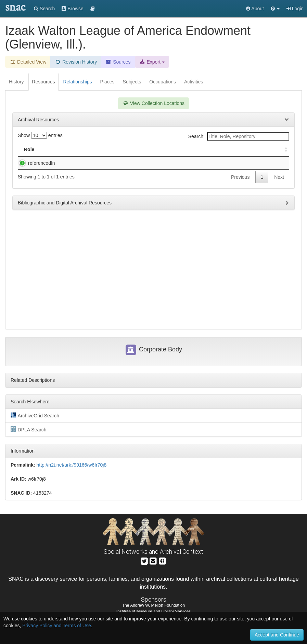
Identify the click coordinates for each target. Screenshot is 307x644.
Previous (240, 184)
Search (44, 9)
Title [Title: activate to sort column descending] (63, 149)
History (16, 82)
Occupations (163, 82)
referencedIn (35, 163)
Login (295, 9)
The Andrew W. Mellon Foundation (153, 605)
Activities (194, 82)
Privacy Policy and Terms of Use (56, 626)
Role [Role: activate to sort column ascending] (29, 149)
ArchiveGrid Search (35, 415)
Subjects (132, 82)
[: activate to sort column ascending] (283, 150)
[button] (275, 9)
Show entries (40, 135)
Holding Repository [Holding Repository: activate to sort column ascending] (220, 149)
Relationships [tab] (77, 82)
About (255, 9)
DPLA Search (29, 429)
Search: (239, 136)
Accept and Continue (277, 635)
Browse (73, 9)
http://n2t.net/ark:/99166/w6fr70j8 (71, 465)
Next (279, 184)
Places (107, 82)
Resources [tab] (44, 82)
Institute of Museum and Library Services (153, 612)
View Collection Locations (153, 103)
